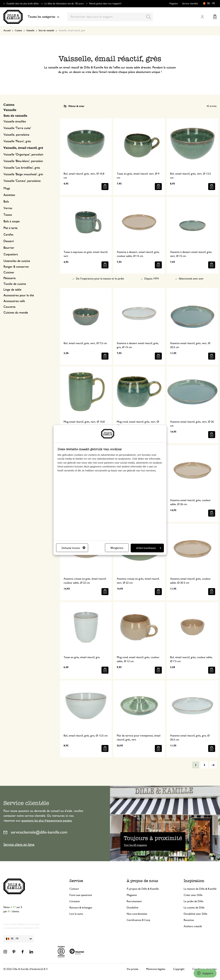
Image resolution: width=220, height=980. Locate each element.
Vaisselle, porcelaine (16, 135)
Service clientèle (190, 4)
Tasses (8, 215)
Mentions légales (156, 969)
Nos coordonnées (137, 914)
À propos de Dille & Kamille (143, 889)
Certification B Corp (138, 920)
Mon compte (202, 17)
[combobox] (110, 17)
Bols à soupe (12, 221)
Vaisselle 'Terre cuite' (17, 128)
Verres (8, 208)
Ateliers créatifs (193, 926)
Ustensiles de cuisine (17, 261)
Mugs (7, 188)
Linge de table (12, 290)
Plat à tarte (11, 228)
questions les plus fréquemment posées (47, 821)
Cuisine (18, 31)
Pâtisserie (10, 278)
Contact (74, 889)
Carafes (8, 235)
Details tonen (73, 548)
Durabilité (133, 908)
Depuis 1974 (152, 279)
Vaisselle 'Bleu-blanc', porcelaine (24, 161)
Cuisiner (9, 273)
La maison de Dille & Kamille (200, 889)
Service (76, 881)
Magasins (174, 4)
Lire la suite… (78, 914)
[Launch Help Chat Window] (205, 973)
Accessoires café (14, 301)
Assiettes (9, 195)
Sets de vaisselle (46, 31)
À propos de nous (142, 881)
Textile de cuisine (15, 284)
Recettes (189, 920)
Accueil (7, 31)
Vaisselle (30, 31)
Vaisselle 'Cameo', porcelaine (22, 181)
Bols (6, 202)
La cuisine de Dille (194, 908)
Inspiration (194, 881)
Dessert (9, 241)
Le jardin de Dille (193, 901)
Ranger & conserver (16, 267)
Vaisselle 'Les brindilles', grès (22, 168)
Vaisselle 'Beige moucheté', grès (24, 174)
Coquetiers (11, 254)
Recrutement (134, 901)
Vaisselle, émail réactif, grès (24, 148)
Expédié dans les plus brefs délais (23, 4)
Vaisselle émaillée (15, 122)
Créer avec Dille (193, 895)
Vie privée (133, 969)
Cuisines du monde (16, 313)
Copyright (179, 969)
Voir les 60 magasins (135, 845)
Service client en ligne (19, 845)
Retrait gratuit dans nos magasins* (105, 4)
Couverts (9, 307)
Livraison (75, 901)
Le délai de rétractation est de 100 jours (64, 4)
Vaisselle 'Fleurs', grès (17, 141)
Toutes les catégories (44, 17)
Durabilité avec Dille (195, 914)
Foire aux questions (81, 895)
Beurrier (9, 248)
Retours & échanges (81, 908)
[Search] (149, 17)
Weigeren (117, 548)
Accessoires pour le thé (19, 295)
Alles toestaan (149, 548)
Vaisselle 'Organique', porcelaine (24, 155)
